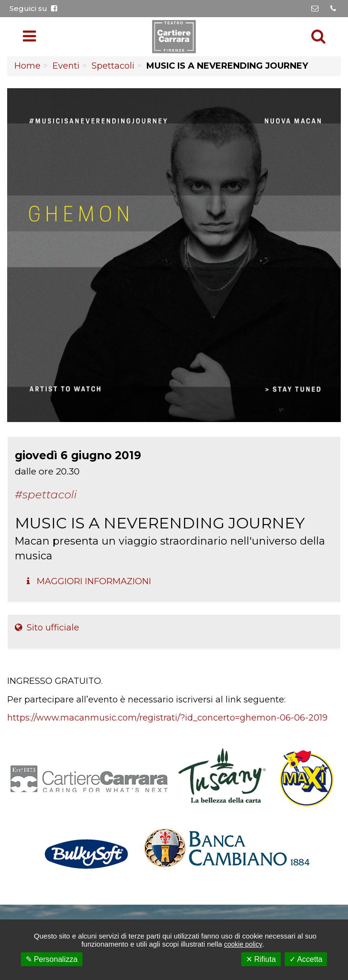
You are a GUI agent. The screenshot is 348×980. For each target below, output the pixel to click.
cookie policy (243, 944)
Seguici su (33, 8)
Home (27, 66)
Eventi (66, 66)
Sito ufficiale (47, 628)
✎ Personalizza (52, 959)
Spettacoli (113, 66)
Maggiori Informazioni (89, 581)
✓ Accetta (306, 959)
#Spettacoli (46, 495)
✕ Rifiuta (261, 959)
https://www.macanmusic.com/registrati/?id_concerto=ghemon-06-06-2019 (167, 718)
